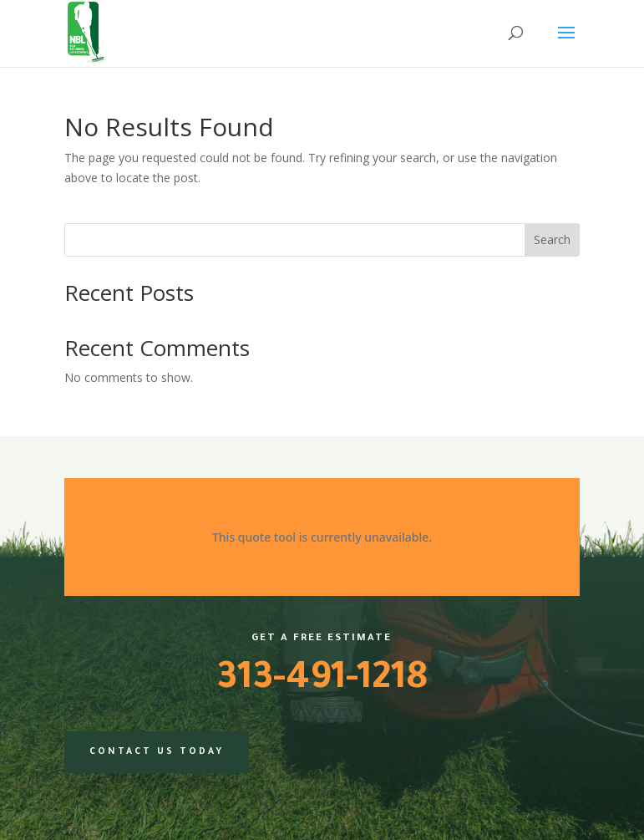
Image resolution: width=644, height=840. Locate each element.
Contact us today (157, 752)
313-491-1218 (322, 681)
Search (552, 239)
